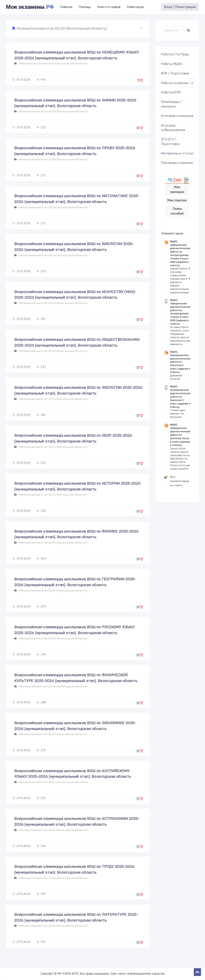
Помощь (85, 7)
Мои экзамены (30, 7)
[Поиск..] (173, 30)
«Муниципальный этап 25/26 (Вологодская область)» (53, 63)
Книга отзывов (109, 7)
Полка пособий (177, 211)
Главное (66, 7)
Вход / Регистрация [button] (180, 7)
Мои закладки (177, 189)
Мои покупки (177, 200)
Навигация (135, 7)
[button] (78, 29)
